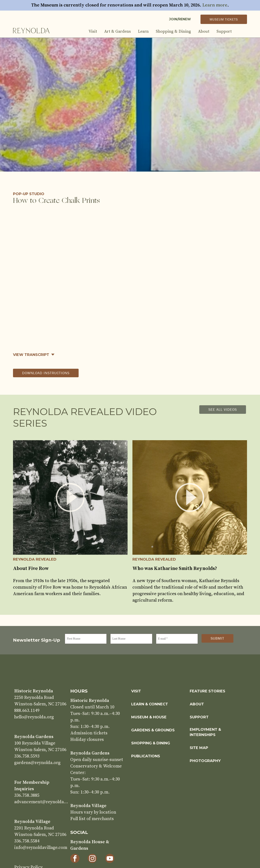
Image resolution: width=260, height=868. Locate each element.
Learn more (215, 5)
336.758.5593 (27, 756)
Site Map (199, 748)
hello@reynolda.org (34, 717)
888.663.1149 (27, 711)
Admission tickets (89, 733)
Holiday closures (87, 740)
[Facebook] (75, 858)
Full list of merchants (92, 819)
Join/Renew (180, 19)
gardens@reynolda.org (37, 763)
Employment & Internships (205, 732)
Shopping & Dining (173, 32)
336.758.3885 (27, 795)
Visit (93, 32)
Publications (146, 756)
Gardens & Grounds (153, 730)
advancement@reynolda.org (41, 802)
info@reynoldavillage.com (41, 848)
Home (31, 30)
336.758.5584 (27, 841)
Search (243, 32)
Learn (143, 32)
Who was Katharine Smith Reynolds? (175, 569)
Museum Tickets (224, 19)
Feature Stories (207, 691)
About (204, 32)
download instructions (46, 373)
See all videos (223, 409)
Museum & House (149, 717)
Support (224, 32)
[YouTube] (110, 858)
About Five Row (31, 569)
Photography (205, 761)
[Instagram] (92, 858)
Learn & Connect (150, 704)
